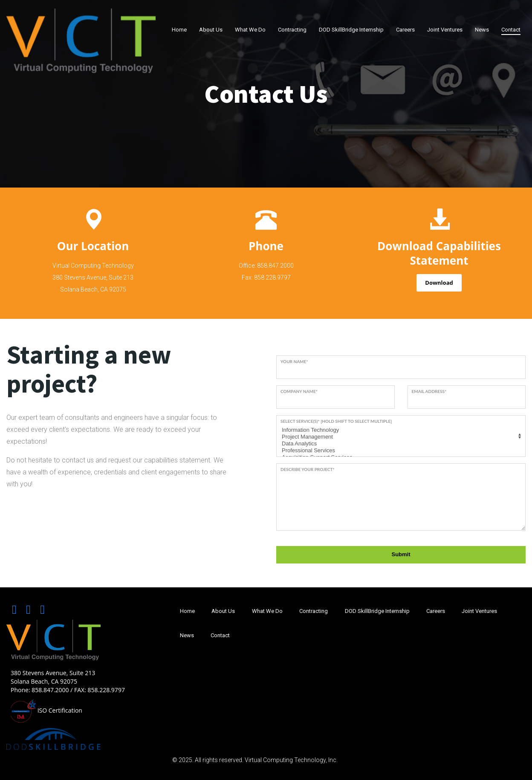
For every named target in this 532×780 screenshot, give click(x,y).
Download (439, 283)
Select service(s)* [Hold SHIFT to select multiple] (336, 421)
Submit (401, 554)
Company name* (299, 391)
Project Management (400, 437)
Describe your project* (308, 469)
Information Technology (400, 430)
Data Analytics (400, 444)
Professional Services (400, 451)
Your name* (294, 361)
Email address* (429, 391)
